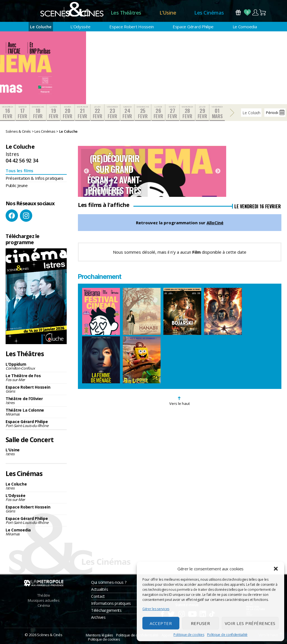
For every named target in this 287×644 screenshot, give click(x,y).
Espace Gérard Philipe (193, 27)
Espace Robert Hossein (131, 27)
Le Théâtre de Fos (36, 378)
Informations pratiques (111, 603)
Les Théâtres (126, 13)
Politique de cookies (189, 635)
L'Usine (36, 452)
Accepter (161, 623)
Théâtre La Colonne (36, 412)
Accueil (87, 13)
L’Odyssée (80, 27)
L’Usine (168, 13)
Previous (86, 171)
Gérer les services (156, 609)
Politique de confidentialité (227, 635)
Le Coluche (41, 27)
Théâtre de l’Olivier (36, 401)
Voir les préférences (250, 623)
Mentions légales (99, 635)
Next (218, 171)
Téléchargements (106, 610)
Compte (255, 12)
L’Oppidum (36, 366)
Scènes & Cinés (50, 635)
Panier (263, 12)
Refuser (201, 623)
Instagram (26, 216)
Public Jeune (17, 185)
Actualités (99, 589)
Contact (98, 596)
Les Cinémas (209, 13)
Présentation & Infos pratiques (34, 178)
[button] (276, 569)
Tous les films (19, 171)
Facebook (12, 216)
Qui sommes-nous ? (109, 582)
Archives (98, 617)
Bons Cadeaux (238, 12)
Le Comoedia (245, 27)
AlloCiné (215, 223)
